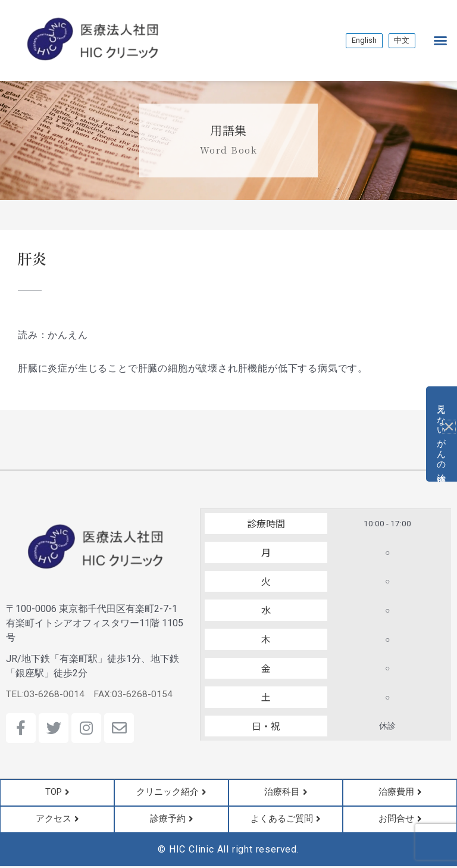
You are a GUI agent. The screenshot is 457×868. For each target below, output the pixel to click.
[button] (440, 40)
